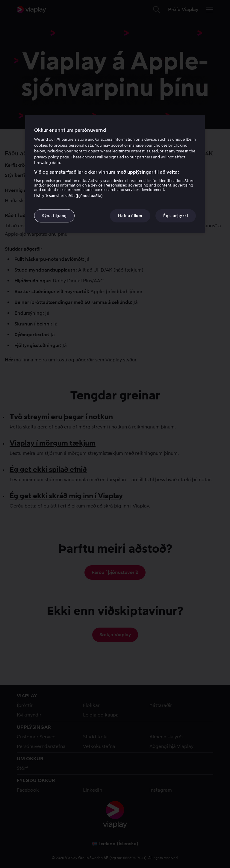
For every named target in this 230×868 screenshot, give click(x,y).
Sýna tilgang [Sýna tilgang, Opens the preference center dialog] (54, 216)
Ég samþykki (175, 216)
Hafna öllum (130, 216)
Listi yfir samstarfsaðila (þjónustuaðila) (68, 196)
